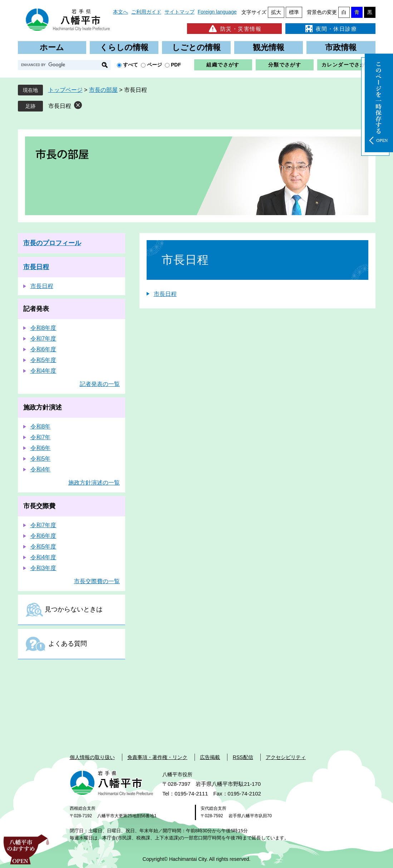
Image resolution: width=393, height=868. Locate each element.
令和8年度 (43, 328)
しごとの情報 (196, 47)
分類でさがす (285, 65)
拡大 (276, 12)
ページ (154, 65)
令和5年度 (43, 360)
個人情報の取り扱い (92, 757)
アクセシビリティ (286, 757)
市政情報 (341, 47)
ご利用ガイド (146, 12)
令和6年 (41, 448)
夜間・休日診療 (330, 29)
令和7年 (41, 437)
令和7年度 (43, 339)
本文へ (121, 12)
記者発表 (36, 309)
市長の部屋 (103, 90)
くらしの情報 (124, 47)
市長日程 (60, 106)
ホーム (52, 47)
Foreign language (217, 12)
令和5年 (41, 459)
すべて (131, 65)
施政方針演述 (43, 407)
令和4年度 (43, 371)
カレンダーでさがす (346, 65)
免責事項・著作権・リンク (157, 757)
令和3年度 (43, 568)
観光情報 (269, 47)
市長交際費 (39, 506)
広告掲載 (210, 757)
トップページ (65, 90)
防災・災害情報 (234, 29)
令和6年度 (43, 349)
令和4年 (41, 469)
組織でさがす (223, 65)
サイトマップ (180, 12)
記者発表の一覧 (100, 384)
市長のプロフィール (52, 243)
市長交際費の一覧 (97, 581)
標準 (294, 12)
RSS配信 (243, 757)
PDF (176, 65)
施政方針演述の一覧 (94, 483)
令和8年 (41, 426)
